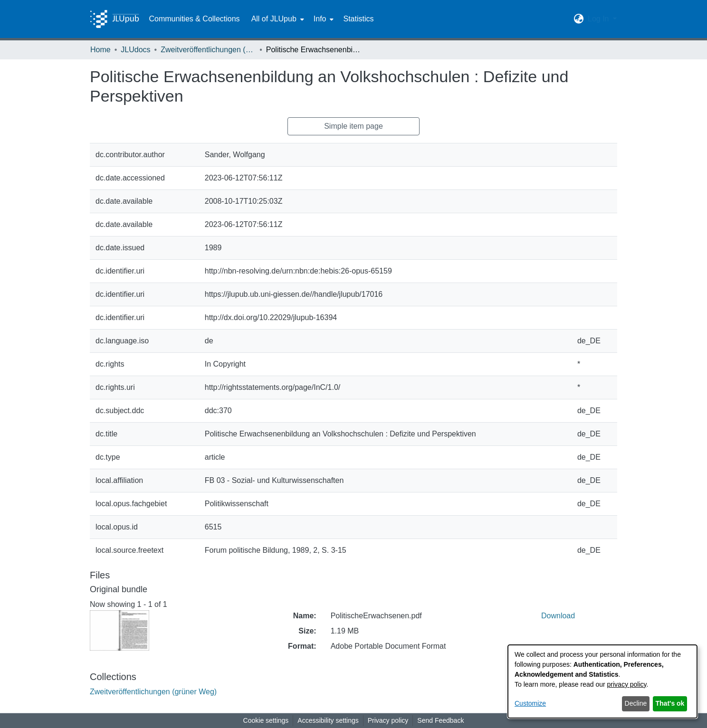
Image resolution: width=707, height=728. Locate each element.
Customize (530, 703)
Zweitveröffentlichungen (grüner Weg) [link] (208, 50)
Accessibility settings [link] (328, 720)
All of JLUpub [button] (274, 19)
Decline (636, 703)
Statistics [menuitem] (358, 19)
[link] (153, 692)
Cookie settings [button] (266, 720)
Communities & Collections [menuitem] (194, 19)
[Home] (115, 19)
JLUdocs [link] (135, 50)
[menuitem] (277, 19)
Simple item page (353, 126)
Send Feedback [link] (440, 720)
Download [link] (558, 616)
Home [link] (100, 50)
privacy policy (627, 684)
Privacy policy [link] (388, 720)
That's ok (670, 703)
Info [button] (320, 19)
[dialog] (602, 681)
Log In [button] (599, 19)
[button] (579, 19)
